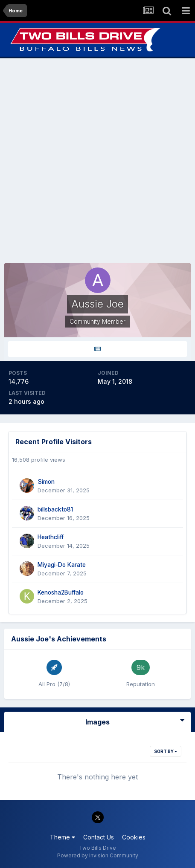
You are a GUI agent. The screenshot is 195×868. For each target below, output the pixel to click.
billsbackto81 (55, 509)
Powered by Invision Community (98, 855)
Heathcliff (51, 537)
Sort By (166, 751)
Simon (46, 482)
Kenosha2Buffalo (61, 592)
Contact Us (99, 837)
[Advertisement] (97, 161)
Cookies (134, 837)
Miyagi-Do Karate (62, 565)
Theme (63, 837)
